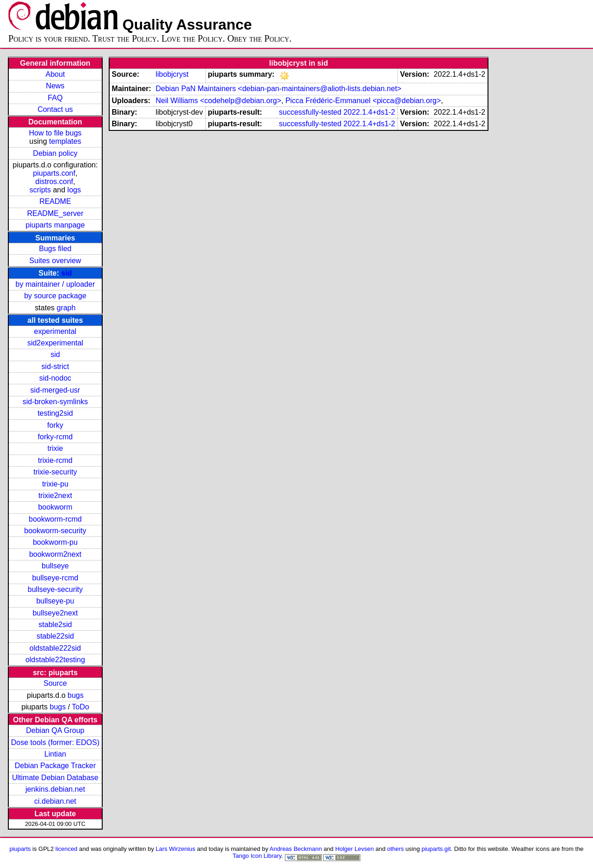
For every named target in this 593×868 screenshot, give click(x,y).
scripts (40, 190)
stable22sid (55, 636)
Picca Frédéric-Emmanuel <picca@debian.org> (363, 101)
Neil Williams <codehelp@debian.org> (218, 101)
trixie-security (55, 472)
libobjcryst (172, 74)
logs (74, 190)
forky (55, 425)
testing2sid (55, 413)
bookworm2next (55, 554)
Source (55, 683)
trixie (55, 448)
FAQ (55, 98)
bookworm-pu (55, 542)
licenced (67, 849)
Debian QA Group (55, 730)
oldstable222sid (55, 648)
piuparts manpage (55, 225)
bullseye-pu (55, 601)
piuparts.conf (54, 173)
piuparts (20, 849)
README (55, 201)
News (55, 86)
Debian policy (55, 153)
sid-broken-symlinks (55, 402)
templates (65, 141)
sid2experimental (55, 343)
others (395, 849)
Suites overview (55, 261)
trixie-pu (55, 484)
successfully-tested (310, 112)
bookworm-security (55, 531)
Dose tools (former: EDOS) (55, 742)
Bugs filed (55, 249)
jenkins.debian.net (55, 789)
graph (66, 308)
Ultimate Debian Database (55, 778)
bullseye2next (55, 613)
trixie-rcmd (55, 460)
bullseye (55, 566)
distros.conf (54, 182)
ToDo (80, 707)
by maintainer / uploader (56, 284)
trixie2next (55, 496)
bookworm (55, 507)
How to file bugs (55, 133)
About (55, 74)
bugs (76, 695)
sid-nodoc (55, 378)
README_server (55, 213)
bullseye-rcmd (56, 578)
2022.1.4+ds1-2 (370, 112)
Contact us (55, 109)
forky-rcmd (56, 437)
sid (66, 273)
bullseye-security (55, 589)
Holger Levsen (355, 849)
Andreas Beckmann (296, 849)
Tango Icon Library (257, 856)
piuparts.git (436, 849)
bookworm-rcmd (55, 519)
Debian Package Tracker (55, 766)
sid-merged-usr (56, 390)
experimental (56, 331)
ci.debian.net (55, 801)
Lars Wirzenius (176, 849)
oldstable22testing (55, 660)
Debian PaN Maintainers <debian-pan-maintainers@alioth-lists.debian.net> (278, 89)
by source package (55, 296)
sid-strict (56, 366)
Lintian (55, 754)
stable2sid (55, 625)
